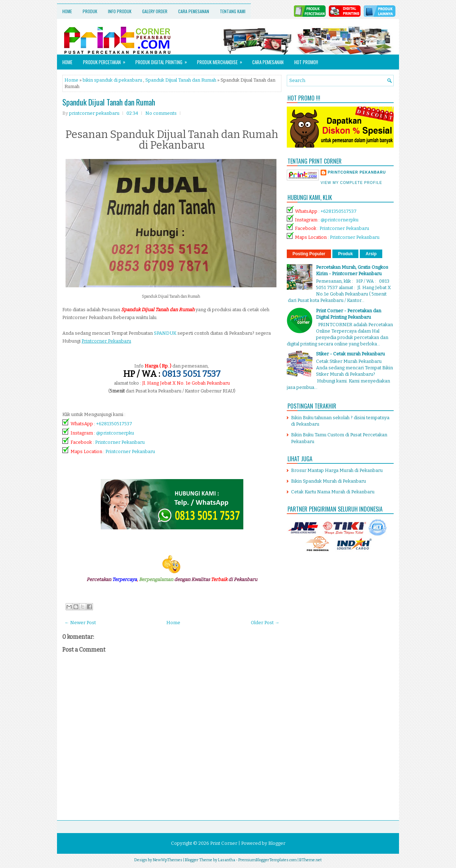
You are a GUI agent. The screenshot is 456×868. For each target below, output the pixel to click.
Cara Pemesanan (194, 11)
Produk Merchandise (222, 60)
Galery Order (155, 11)
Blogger (277, 843)
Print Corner (224, 843)
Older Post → (265, 623)
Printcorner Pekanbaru (120, 442)
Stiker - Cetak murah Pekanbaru (350, 354)
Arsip (371, 254)
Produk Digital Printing (164, 60)
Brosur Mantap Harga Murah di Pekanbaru (337, 470)
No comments (161, 113)
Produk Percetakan (107, 60)
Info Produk (120, 11)
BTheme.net (310, 860)
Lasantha (227, 860)
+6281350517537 (114, 424)
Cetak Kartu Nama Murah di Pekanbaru (333, 492)
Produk (90, 11)
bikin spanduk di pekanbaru (112, 80)
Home (67, 11)
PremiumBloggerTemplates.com (268, 860)
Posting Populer (309, 254)
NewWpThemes (168, 860)
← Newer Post (80, 623)
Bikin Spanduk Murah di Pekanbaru (328, 481)
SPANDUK (165, 333)
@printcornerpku (115, 433)
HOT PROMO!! (306, 62)
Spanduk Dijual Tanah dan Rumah (181, 80)
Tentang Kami (233, 11)
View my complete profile (351, 183)
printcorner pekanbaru (357, 172)
